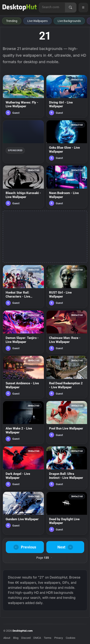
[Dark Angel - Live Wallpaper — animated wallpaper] (23, 468)
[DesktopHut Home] (20, 8)
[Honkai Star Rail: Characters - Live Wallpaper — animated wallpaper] (23, 287)
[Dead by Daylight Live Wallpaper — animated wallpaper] (67, 513)
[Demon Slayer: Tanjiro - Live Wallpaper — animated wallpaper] (23, 332)
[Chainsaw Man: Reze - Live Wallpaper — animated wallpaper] (67, 332)
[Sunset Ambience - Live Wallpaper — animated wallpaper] (23, 377)
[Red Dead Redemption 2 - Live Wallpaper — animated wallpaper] (67, 377)
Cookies (71, 638)
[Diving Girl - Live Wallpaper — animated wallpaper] (67, 96)
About (7, 638)
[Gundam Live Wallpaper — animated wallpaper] (23, 513)
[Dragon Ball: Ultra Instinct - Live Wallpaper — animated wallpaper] (67, 468)
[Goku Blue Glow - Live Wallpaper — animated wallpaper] (67, 142)
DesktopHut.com (23, 631)
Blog (16, 638)
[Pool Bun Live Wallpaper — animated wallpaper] (67, 422)
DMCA (37, 638)
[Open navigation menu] (83, 8)
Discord (26, 638)
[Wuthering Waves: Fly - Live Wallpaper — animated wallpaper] (23, 96)
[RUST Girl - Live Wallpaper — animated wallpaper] (67, 287)
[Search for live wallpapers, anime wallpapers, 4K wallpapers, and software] (52, 7)
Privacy (59, 638)
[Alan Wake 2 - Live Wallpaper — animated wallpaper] (23, 422)
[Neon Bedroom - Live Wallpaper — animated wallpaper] (67, 187)
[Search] (71, 8)
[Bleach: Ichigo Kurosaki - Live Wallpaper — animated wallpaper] (23, 187)
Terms (48, 638)
